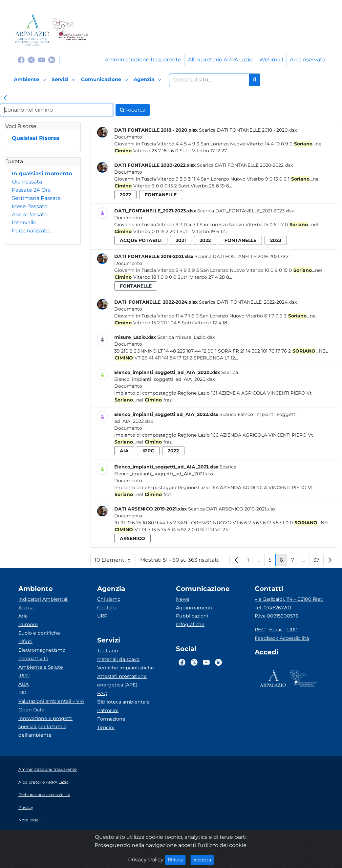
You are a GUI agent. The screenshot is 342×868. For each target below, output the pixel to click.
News (183, 599)
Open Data (31, 710)
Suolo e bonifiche (39, 633)
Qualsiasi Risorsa (36, 138)
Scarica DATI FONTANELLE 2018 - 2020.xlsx (248, 130)
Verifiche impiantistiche (126, 668)
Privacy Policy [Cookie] (146, 860)
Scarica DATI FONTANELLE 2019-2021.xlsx (242, 256)
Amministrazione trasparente (143, 60)
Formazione (111, 719)
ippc (148, 451)
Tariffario (107, 651)
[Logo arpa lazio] (32, 30)
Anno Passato (30, 215)
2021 (181, 240)
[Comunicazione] (106, 80)
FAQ (102, 693)
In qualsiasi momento (42, 174)
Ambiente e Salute (41, 667)
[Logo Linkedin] (52, 60)
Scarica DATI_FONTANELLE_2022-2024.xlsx (248, 302)
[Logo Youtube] (42, 60)
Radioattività (33, 659)
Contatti (107, 608)
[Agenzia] (149, 80)
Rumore (28, 624)
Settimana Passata (36, 198)
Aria (23, 616)
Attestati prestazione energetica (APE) (122, 681)
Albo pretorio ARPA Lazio (220, 60)
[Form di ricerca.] (209, 80)
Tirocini (106, 727)
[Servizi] (65, 80)
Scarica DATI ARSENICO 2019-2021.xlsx (232, 509)
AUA (23, 684)
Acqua (26, 608)
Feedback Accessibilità (282, 638)
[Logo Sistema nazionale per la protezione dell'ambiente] (70, 30)
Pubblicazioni (192, 616)
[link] (5, 98)
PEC (260, 630)
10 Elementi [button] (115, 562)
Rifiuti (25, 641)
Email (276, 630)
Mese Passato (30, 206)
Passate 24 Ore (31, 190)
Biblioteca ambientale (123, 702)
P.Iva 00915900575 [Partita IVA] (276, 616)
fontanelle (161, 195)
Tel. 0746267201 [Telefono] (273, 608)
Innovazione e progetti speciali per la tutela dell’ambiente (45, 727)
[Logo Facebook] (21, 60)
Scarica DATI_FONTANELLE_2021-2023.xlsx (246, 211)
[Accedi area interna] (267, 653)
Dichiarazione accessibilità (44, 795)
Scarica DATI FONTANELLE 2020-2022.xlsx (245, 165)
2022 (125, 195)
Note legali (29, 820)
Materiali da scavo (118, 659)
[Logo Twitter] (31, 60)
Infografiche (190, 624)
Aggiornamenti (194, 608)
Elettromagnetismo (42, 650)
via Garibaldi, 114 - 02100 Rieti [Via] (289, 599)
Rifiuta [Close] (177, 859)
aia (124, 451)
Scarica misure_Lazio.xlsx (186, 337)
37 (319, 562)
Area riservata (308, 60)
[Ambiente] (31, 80)
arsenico (132, 538)
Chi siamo (109, 599)
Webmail (271, 60)
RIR (22, 693)
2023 (276, 240)
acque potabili (141, 240)
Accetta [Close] (204, 859)
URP (102, 616)
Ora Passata (27, 182)
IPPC (24, 676)
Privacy (26, 807)
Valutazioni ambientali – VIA (51, 701)
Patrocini (108, 710)
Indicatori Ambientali (43, 599)
